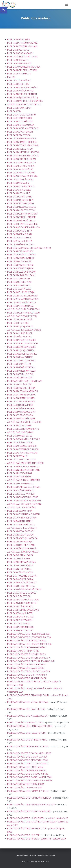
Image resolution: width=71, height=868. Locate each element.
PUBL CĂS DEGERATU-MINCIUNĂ (23, 214)
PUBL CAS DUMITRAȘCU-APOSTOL (24, 152)
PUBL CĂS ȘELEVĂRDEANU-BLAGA (24, 227)
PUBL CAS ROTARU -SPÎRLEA (21, 586)
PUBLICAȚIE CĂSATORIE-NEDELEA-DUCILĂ (27, 716)
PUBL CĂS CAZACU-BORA (19, 238)
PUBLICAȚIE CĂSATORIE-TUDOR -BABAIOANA (29, 658)
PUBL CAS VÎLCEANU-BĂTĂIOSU (22, 57)
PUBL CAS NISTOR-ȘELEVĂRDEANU (24, 501)
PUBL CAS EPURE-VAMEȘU (20, 620)
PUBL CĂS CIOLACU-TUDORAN (22, 255)
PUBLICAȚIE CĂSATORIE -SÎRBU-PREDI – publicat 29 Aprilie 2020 (38, 818)
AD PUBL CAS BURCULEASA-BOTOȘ (24, 330)
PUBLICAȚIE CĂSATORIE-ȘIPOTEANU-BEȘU (28, 760)
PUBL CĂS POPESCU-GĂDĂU (21, 306)
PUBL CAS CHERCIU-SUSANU (21, 173)
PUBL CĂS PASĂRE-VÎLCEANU (21, 221)
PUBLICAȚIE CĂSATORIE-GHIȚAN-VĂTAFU (27, 675)
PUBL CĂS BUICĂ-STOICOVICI (21, 210)
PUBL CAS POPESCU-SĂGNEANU (23, 43)
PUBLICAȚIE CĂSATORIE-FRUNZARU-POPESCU (29, 644)
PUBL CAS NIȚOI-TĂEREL (19, 569)
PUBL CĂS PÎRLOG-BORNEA (20, 200)
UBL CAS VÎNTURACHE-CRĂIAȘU (24, 156)
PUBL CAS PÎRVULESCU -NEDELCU (23, 467)
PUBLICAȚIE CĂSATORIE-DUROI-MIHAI (25, 767)
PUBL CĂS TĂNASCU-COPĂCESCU (23, 299)
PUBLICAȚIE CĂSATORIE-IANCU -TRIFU (26, 723)
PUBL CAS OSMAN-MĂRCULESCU (23, 449)
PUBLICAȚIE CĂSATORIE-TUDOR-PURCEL (27, 665)
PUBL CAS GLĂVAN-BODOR (20, 132)
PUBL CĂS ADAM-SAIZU (18, 279)
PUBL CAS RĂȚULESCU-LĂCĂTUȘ (23, 98)
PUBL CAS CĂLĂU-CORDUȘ (20, 443)
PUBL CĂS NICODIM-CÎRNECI (21, 186)
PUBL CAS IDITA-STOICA (19, 596)
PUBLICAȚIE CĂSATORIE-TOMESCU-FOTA (27, 771)
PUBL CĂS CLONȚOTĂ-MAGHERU (23, 224)
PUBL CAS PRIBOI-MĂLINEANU (22, 583)
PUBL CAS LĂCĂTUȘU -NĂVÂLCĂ (22, 538)
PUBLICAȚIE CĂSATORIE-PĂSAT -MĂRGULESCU (30, 777)
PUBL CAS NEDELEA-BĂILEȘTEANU (24, 470)
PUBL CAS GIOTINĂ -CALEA (20, 555)
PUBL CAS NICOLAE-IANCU (20, 149)
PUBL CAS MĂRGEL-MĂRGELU (21, 371)
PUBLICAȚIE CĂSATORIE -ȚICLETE (23, 835)
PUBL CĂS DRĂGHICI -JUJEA (21, 245)
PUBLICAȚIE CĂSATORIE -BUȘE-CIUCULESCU (28, 634)
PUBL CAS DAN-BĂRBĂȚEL (20, 436)
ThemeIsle (44, 862)
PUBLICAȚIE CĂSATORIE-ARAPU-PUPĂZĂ (27, 678)
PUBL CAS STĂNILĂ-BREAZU (21, 490)
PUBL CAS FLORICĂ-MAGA (20, 473)
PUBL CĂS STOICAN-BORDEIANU (23, 176)
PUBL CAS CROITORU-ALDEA (21, 166)
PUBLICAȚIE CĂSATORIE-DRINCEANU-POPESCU (30, 726)
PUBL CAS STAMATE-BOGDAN (21, 395)
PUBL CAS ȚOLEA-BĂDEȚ (19, 81)
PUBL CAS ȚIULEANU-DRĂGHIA (22, 576)
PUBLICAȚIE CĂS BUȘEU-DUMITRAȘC (25, 381)
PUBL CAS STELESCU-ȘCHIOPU (22, 446)
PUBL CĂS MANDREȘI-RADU (20, 265)
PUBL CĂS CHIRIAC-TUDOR (20, 333)
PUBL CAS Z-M (14, 111)
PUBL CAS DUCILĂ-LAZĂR (19, 385)
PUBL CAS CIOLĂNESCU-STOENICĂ (24, 67)
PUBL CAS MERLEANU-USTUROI (22, 70)
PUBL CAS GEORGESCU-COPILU (22, 354)
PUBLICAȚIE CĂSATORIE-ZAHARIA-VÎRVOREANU (30, 781)
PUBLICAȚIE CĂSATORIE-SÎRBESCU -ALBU (27, 740)
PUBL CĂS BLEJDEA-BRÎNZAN (21, 272)
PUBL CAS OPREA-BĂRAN (19, 477)
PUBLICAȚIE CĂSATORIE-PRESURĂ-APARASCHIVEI (31, 661)
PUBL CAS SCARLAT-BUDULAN (21, 159)
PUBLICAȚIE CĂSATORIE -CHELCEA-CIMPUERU (29, 811)
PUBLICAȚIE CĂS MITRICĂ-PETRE (23, 651)
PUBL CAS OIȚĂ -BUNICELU (20, 607)
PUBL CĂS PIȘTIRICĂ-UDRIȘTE (22, 303)
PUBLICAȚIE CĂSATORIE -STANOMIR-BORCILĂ (29, 798)
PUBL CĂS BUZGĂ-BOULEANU (21, 275)
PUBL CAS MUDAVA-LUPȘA (20, 542)
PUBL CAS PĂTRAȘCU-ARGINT (22, 412)
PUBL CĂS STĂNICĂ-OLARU (20, 180)
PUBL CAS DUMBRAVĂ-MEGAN (22, 562)
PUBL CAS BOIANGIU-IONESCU (22, 142)
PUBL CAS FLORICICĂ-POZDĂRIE (23, 87)
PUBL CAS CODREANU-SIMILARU (23, 46)
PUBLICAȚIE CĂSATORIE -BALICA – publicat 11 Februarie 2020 (37, 839)
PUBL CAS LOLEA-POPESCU (20, 484)
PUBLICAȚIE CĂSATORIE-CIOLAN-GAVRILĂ (27, 757)
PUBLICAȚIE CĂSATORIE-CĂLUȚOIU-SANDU (28, 764)
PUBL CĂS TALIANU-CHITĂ (20, 241)
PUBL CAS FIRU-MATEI (18, 60)
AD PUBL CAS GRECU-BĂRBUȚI (22, 528)
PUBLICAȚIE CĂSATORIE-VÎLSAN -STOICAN (28, 702)
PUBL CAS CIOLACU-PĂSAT (20, 169)
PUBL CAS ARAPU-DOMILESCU (22, 361)
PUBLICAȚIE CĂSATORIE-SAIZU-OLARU (26, 668)
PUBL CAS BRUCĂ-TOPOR (19, 108)
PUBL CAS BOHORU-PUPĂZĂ (21, 617)
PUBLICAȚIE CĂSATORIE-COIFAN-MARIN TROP (29, 753)
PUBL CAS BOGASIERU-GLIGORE (23, 497)
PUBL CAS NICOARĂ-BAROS (20, 535)
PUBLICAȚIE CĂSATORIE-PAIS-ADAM (25, 788)
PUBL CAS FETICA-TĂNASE (20, 122)
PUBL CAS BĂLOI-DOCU (18, 50)
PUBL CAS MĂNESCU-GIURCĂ (21, 388)
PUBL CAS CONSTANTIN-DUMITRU (23, 514)
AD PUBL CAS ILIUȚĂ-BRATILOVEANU (25, 504)
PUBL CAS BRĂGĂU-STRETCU (21, 367)
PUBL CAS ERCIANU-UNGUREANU (23, 610)
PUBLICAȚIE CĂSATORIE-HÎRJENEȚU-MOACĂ (29, 671)
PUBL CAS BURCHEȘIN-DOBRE (22, 347)
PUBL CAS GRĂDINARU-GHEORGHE (24, 439)
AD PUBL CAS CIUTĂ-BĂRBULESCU (24, 309)
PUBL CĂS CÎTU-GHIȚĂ (18, 323)
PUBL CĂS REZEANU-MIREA (20, 251)
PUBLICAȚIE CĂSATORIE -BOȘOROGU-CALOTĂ (29, 637)
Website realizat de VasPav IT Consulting (36, 855)
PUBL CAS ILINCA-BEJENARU (21, 402)
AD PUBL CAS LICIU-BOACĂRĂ (21, 507)
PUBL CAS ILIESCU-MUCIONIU (21, 460)
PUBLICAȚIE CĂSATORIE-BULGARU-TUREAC (28, 746)
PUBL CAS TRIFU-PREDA (19, 624)
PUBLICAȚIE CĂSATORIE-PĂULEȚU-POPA (27, 733)
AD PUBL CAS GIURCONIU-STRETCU (24, 104)
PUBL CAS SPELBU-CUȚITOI (20, 374)
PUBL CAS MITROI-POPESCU (21, 531)
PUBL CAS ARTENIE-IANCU (20, 521)
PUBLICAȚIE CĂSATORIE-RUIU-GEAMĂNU (27, 648)
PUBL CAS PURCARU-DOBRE (21, 627)
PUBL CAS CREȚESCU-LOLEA (21, 125)
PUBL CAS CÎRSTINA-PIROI (20, 405)
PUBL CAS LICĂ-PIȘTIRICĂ (20, 511)
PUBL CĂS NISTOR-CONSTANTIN (23, 296)
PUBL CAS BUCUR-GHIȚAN (20, 378)
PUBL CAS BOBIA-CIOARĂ (19, 425)
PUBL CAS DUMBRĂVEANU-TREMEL (24, 487)
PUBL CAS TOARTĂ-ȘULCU (20, 118)
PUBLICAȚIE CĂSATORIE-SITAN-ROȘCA (26, 784)
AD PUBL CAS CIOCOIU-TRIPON (22, 316)
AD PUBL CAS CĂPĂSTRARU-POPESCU (25, 463)
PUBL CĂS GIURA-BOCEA (19, 190)
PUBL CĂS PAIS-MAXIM (18, 183)
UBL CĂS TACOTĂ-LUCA (20, 289)
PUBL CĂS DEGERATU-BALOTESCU (23, 313)
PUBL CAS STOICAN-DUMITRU (21, 115)
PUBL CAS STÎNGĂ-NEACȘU (20, 53)
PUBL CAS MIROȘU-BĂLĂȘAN (21, 419)
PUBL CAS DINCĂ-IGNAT (19, 559)
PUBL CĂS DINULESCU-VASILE (22, 207)
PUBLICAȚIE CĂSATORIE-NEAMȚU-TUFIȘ (26, 654)
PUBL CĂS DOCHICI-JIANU (20, 197)
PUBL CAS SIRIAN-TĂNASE (20, 357)
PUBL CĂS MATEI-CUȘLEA (19, 262)
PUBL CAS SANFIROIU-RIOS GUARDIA (25, 101)
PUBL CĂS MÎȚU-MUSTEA (19, 337)
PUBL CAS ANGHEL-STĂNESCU (22, 593)
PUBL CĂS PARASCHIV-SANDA (22, 340)
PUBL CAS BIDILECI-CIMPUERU (22, 603)
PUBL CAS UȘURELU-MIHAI (20, 630)
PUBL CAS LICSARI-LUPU (19, 364)
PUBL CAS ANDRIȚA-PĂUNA (20, 579)
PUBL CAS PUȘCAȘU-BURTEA (21, 350)
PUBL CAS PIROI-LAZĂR (19, 40)
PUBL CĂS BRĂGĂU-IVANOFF (21, 258)
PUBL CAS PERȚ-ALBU (18, 456)
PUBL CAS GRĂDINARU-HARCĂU (22, 453)
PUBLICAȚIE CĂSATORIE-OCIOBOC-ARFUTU (28, 774)
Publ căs (11, 77)
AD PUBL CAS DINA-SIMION (20, 432)
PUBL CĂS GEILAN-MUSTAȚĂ (21, 292)
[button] (3, 10)
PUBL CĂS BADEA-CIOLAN (20, 234)
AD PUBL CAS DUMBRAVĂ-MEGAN (23, 552)
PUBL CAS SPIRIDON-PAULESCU (22, 344)
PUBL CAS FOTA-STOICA (19, 135)
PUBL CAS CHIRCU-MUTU (19, 74)
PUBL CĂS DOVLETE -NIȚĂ (20, 231)
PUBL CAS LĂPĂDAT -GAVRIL (21, 408)
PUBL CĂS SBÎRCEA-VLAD (19, 282)
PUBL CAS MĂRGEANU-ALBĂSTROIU (24, 589)
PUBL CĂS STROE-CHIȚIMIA (20, 268)
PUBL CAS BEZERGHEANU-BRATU (23, 429)
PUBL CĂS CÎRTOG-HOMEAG (21, 203)
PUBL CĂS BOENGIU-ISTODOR (21, 217)
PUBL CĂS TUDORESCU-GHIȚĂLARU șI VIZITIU (29, 248)
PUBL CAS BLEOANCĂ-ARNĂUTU (23, 391)
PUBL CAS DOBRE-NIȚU (18, 84)
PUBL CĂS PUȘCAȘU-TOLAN (20, 326)
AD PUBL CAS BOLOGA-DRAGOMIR (24, 480)
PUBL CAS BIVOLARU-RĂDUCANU (23, 145)
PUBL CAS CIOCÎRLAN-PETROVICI (23, 128)
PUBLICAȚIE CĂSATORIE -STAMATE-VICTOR (28, 791)
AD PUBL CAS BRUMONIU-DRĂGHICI (24, 422)
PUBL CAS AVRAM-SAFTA (19, 63)
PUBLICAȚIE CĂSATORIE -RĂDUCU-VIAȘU (27, 641)
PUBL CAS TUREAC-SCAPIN (20, 415)
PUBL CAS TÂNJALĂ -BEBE (20, 613)
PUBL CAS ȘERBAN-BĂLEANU (21, 525)
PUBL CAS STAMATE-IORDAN (21, 398)
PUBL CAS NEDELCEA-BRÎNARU (22, 94)
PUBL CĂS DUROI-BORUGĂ (20, 320)
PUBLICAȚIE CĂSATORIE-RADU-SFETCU (26, 709)
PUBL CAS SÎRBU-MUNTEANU (21, 545)
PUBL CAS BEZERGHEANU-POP (22, 139)
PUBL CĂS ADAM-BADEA (19, 285)
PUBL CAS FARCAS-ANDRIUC (21, 494)
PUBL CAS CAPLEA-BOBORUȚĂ (22, 518)
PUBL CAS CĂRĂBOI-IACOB (20, 572)
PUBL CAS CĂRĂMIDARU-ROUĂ (22, 549)
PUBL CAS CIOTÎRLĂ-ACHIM (20, 91)
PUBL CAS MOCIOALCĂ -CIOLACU (23, 600)
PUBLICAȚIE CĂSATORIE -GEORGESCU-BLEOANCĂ (31, 805)
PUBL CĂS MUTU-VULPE (19, 193)
